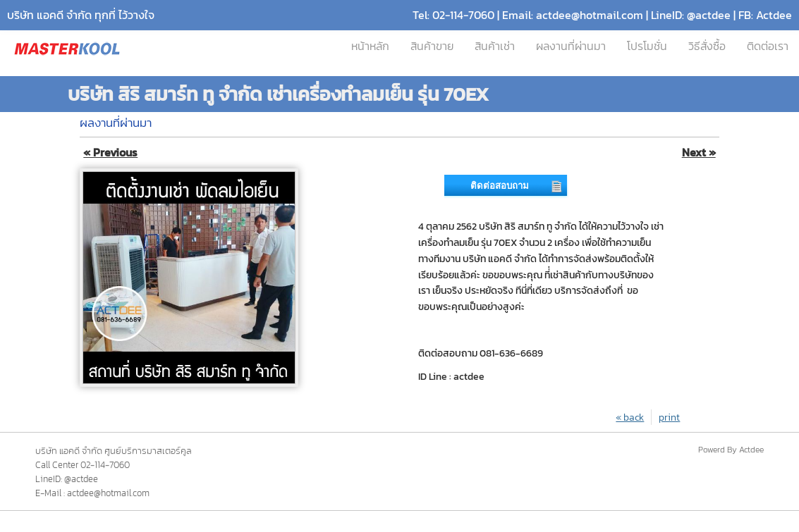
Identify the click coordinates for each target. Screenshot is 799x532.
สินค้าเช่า (495, 46)
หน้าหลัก (370, 46)
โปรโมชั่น (647, 46)
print (669, 417)
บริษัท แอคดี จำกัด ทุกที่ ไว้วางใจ (81, 15)
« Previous (110, 153)
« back (630, 417)
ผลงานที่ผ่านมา (571, 46)
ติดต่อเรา (768, 46)
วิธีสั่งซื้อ (707, 46)
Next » (699, 153)
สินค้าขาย (432, 46)
